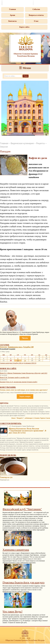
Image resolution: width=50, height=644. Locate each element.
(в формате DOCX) (30, 363)
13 (18, 361)
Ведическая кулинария (22, 143)
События (36, 9)
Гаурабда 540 (28, 347)
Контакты (13, 21)
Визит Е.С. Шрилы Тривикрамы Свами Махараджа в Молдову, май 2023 (24, 373)
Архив (12, 15)
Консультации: (8, 387)
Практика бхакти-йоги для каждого (24, 582)
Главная (13, 9)
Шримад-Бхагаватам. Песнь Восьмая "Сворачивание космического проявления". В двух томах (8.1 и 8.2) (27, 431)
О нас (36, 21)
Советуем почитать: (11, 424)
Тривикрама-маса (15, 347)
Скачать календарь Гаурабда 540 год (12, 363)
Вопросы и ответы (36, 15)
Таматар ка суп (6, 477)
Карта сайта (24, 27)
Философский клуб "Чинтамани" (22, 509)
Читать (25, 338)
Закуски (4, 147)
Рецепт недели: (8, 455)
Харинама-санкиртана (16, 550)
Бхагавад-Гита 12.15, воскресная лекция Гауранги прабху (19, 382)
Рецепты (41, 143)
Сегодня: (5, 345)
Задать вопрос (25, 396)
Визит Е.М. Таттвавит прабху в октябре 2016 (15, 377)
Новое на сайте (8, 369)
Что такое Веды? (13, 611)
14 (25, 361)
